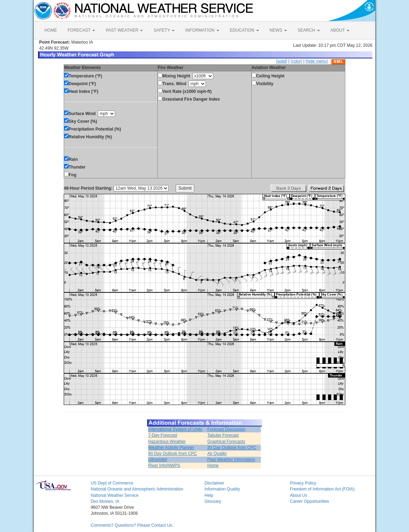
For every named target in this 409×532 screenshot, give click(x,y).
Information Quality (222, 489)
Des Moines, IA (105, 501)
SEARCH (309, 30)
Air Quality (217, 454)
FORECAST (81, 30)
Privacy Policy (303, 483)
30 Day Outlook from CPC (232, 448)
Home (213, 465)
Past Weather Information (231, 460)
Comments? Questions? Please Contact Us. (132, 525)
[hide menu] (317, 61)
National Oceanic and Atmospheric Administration (137, 489)
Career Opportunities (309, 501)
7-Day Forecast (163, 435)
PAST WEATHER (124, 30)
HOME (51, 30)
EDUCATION (244, 30)
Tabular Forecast (223, 435)
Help (209, 495)
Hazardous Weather (167, 442)
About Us (298, 495)
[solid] (282, 61)
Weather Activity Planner (171, 448)
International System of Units (175, 429)
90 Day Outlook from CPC (173, 454)
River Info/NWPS (164, 465)
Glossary (213, 501)
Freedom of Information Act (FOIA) (322, 489)
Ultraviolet (158, 460)
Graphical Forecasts (226, 442)
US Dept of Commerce (112, 483)
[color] (297, 61)
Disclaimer (214, 483)
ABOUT (340, 30)
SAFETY (164, 30)
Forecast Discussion (226, 429)
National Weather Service (115, 495)
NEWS (278, 30)
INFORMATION (202, 30)
